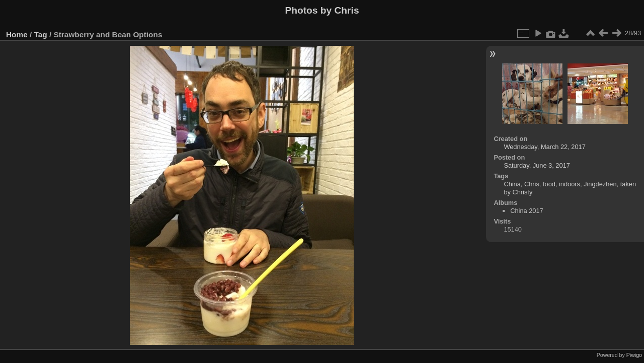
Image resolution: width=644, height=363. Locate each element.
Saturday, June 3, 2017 (537, 165)
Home (17, 34)
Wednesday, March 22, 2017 (544, 147)
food (549, 184)
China (512, 184)
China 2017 (527, 211)
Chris (532, 184)
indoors (570, 184)
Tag (41, 34)
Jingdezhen (600, 184)
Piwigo (634, 355)
